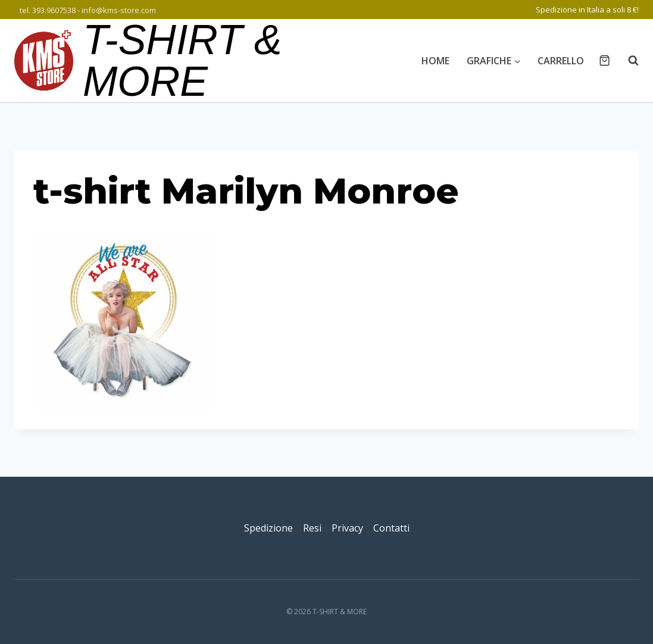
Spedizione (268, 528)
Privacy (347, 528)
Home (435, 61)
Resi (312, 528)
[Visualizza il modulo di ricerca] (627, 61)
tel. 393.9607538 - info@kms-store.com (88, 10)
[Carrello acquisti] (604, 60)
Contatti (391, 528)
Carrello (561, 61)
